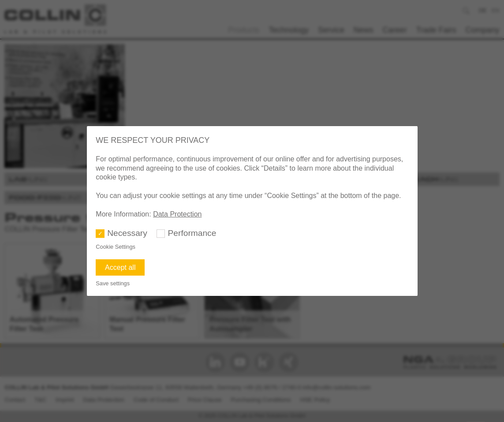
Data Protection (177, 214)
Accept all (120, 267)
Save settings (113, 283)
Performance (192, 233)
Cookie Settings (116, 247)
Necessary (127, 233)
